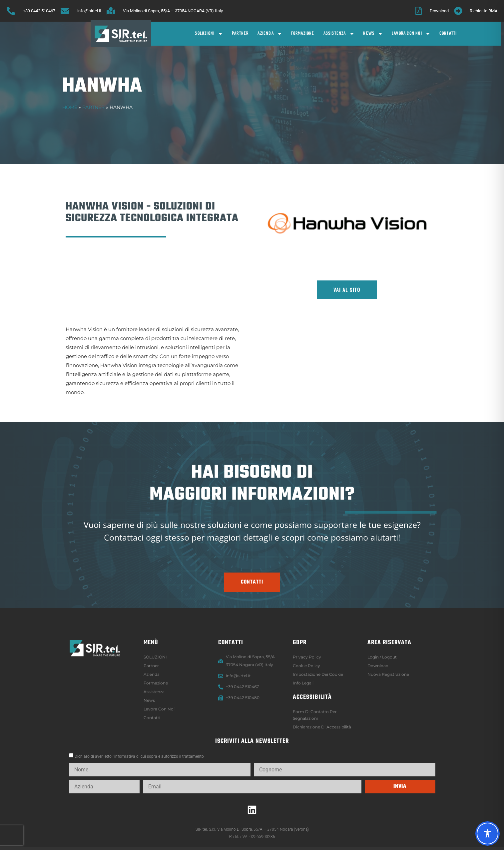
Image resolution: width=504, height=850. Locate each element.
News (373, 34)
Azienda (270, 34)
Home (70, 107)
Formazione (303, 33)
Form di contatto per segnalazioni (315, 715)
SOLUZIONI (209, 34)
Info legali (303, 683)
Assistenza (339, 34)
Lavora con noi (411, 34)
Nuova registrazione (388, 674)
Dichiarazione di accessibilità (322, 727)
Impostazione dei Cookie (318, 674)
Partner (240, 33)
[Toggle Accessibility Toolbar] (488, 834)
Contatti (448, 33)
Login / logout (382, 657)
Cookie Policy (306, 666)
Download (378, 666)
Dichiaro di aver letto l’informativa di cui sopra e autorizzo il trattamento (139, 756)
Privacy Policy (307, 657)
